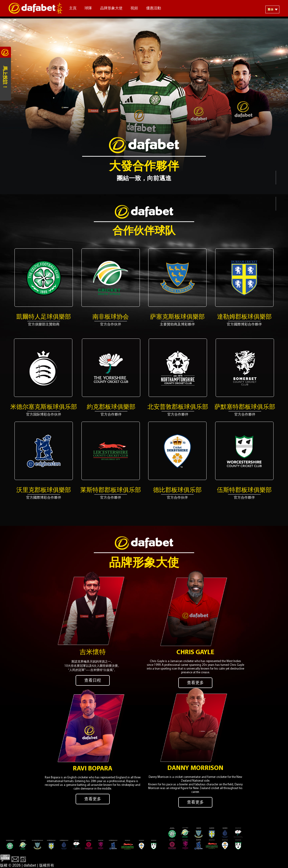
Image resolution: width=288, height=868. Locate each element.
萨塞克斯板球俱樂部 (177, 317)
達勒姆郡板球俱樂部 (244, 317)
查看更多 (195, 683)
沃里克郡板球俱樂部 (44, 490)
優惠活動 (154, 8)
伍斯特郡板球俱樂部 (244, 490)
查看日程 (93, 681)
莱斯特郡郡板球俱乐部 (111, 490)
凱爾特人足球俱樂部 (44, 317)
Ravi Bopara (93, 769)
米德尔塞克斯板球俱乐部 (44, 407)
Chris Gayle (195, 653)
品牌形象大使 (111, 8)
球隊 (88, 8)
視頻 (134, 8)
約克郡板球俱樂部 (111, 407)
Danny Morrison (195, 768)
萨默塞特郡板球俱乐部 (245, 407)
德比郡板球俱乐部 (177, 490)
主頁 (73, 8)
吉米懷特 (93, 653)
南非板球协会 (111, 317)
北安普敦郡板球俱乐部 (178, 407)
